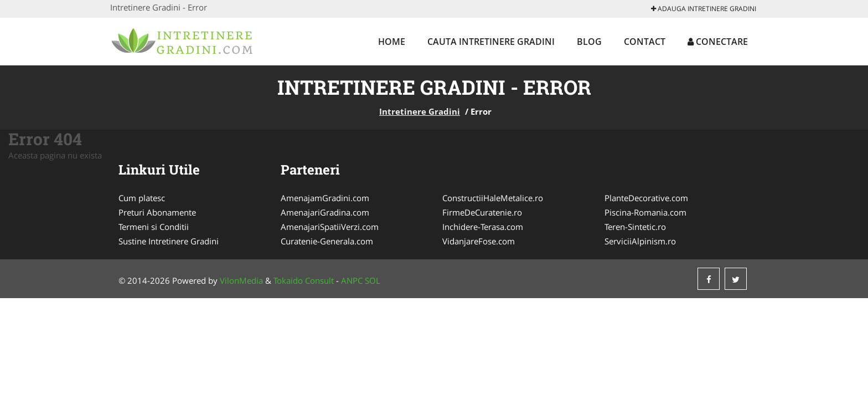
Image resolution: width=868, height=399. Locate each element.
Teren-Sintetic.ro (635, 227)
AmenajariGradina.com (325, 212)
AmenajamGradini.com (325, 198)
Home (392, 42)
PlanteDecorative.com (646, 198)
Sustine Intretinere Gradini (169, 241)
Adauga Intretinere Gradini (704, 9)
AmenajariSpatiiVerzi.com (330, 227)
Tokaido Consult (304, 280)
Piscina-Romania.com (645, 212)
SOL (373, 280)
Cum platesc (142, 198)
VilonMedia (241, 280)
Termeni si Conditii (154, 227)
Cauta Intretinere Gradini (491, 42)
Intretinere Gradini (420, 111)
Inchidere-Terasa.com (483, 227)
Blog (589, 42)
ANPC (352, 280)
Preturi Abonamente (157, 212)
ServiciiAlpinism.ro (640, 241)
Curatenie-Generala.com (327, 241)
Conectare (718, 42)
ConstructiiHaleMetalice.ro (493, 198)
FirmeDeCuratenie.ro (482, 212)
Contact (645, 42)
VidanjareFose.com (479, 241)
